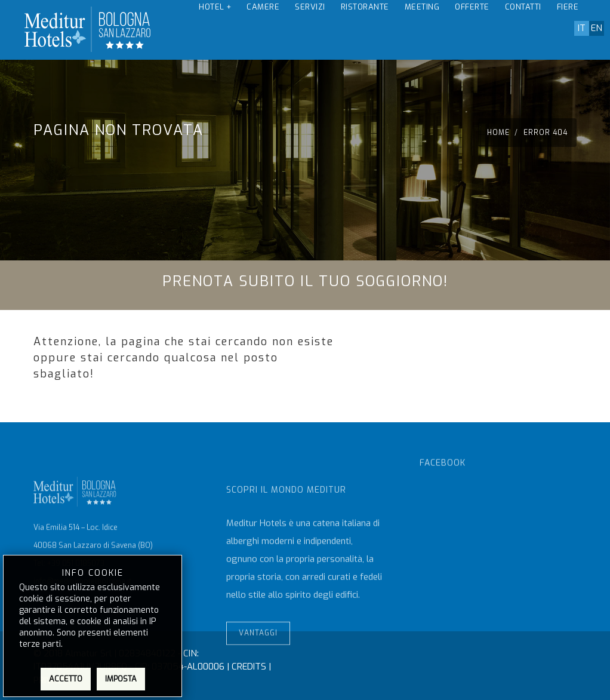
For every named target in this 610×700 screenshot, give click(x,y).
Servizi (310, 30)
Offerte (472, 30)
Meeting (422, 30)
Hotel (215, 30)
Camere (263, 30)
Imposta (121, 679)
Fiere (568, 30)
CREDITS (249, 667)
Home (500, 133)
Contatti (523, 30)
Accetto (66, 679)
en (597, 28)
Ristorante (365, 30)
